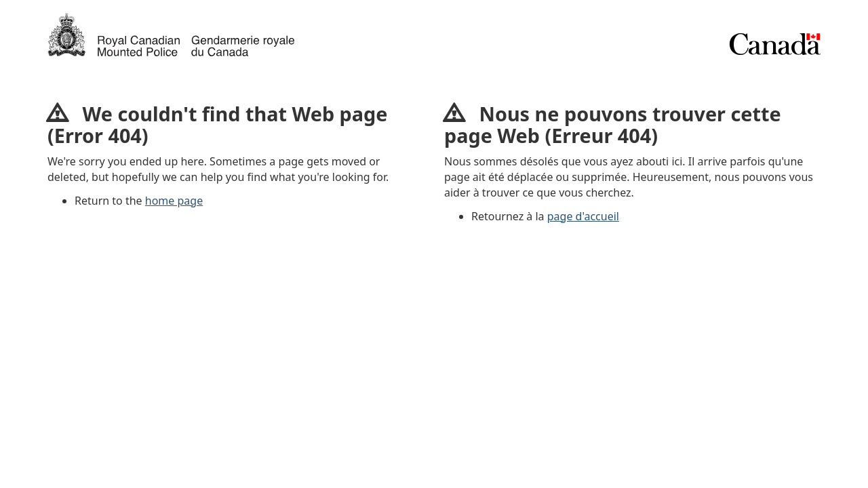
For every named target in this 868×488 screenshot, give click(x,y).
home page (174, 201)
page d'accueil (583, 216)
